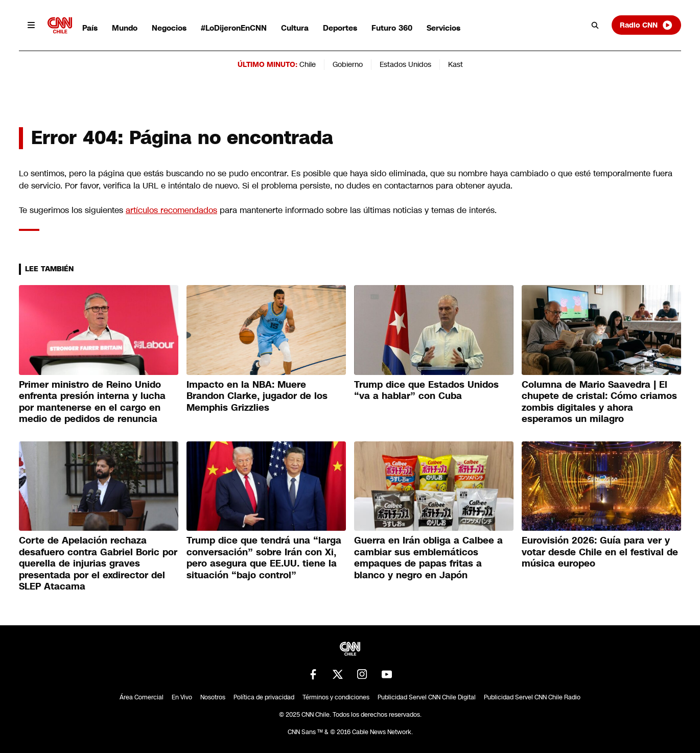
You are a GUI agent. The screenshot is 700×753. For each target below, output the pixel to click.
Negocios (169, 28)
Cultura (295, 28)
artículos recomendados (171, 210)
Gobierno (348, 64)
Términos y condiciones (336, 697)
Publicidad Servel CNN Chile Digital (427, 697)
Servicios (444, 28)
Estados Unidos (405, 64)
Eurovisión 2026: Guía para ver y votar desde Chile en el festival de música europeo (600, 552)
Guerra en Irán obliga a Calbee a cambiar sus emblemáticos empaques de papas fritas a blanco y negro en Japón (428, 558)
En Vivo (182, 697)
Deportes (340, 28)
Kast (456, 64)
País (90, 28)
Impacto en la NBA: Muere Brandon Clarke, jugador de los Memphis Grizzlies (257, 396)
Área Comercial (142, 697)
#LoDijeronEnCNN (234, 28)
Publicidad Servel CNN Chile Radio (532, 697)
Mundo (125, 28)
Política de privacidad (264, 697)
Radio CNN (646, 25)
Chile (308, 64)
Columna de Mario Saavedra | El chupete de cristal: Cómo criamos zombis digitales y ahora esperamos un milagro (599, 402)
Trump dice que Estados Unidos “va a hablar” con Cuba (426, 391)
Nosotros (213, 697)
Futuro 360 (392, 28)
